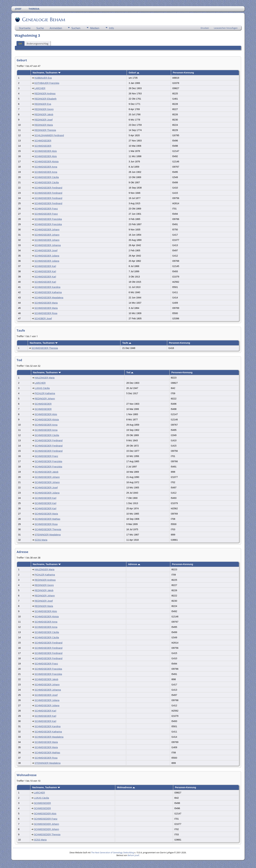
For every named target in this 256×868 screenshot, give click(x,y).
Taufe (127, 343)
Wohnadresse (126, 787)
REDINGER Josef (44, 120)
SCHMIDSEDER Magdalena (49, 298)
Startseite (25, 28)
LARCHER (40, 88)
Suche (40, 28)
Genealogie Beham (43, 19)
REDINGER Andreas (45, 94)
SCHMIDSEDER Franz (46, 209)
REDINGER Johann (45, 399)
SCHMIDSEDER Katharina (48, 292)
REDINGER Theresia (45, 130)
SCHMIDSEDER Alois (46, 151)
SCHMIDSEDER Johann (47, 230)
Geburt (134, 73)
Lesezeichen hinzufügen (226, 28)
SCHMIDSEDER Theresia (45, 348)
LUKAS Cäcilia (42, 388)
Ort (20, 44)
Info (111, 28)
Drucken (205, 28)
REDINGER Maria (44, 125)
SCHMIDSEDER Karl (45, 266)
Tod (130, 372)
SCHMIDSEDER (43, 141)
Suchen (76, 28)
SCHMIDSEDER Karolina (47, 287)
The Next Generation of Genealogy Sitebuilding (112, 853)
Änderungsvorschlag (37, 44)
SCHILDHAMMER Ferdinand (49, 135)
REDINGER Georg (44, 109)
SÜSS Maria (41, 540)
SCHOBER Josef (43, 318)
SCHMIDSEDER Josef (46, 250)
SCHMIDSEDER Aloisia (47, 162)
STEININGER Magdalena (48, 535)
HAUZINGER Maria (45, 378)
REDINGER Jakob (44, 114)
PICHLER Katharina (45, 393)
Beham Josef (133, 855)
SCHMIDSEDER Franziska (48, 219)
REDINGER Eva (43, 104)
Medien (95, 28)
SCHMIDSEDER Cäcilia (47, 177)
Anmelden (56, 28)
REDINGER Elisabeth (45, 99)
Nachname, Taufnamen (47, 73)
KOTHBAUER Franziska (47, 83)
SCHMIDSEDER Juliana (47, 256)
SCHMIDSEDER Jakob (47, 472)
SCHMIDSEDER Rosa (46, 313)
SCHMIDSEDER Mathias (48, 519)
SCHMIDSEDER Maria (46, 303)
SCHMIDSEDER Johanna (48, 245)
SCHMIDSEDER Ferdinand (48, 188)
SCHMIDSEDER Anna (46, 167)
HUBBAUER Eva (43, 78)
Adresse (134, 564)
